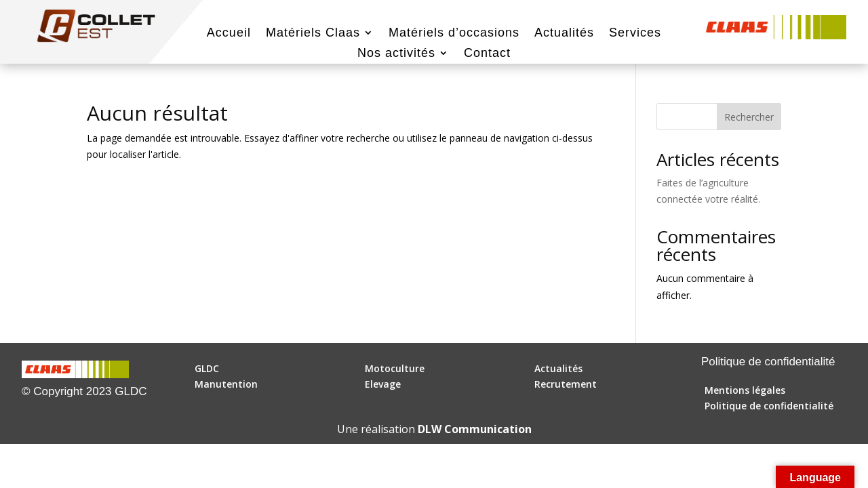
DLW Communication (475, 429)
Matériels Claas (313, 34)
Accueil (229, 34)
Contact (487, 54)
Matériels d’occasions (454, 34)
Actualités (564, 34)
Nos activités (396, 54)
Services (635, 34)
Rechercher (749, 117)
